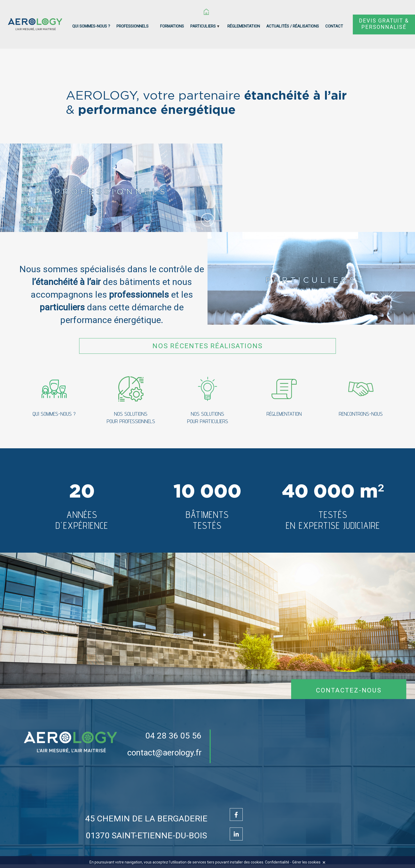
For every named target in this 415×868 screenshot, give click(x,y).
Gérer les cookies (306, 862)
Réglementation (244, 26)
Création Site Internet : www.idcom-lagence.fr (152, 851)
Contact (334, 26)
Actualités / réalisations (293, 26)
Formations (172, 26)
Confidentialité (303, 851)
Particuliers (203, 26)
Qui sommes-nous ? (91, 26)
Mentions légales (267, 851)
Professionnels (132, 26)
